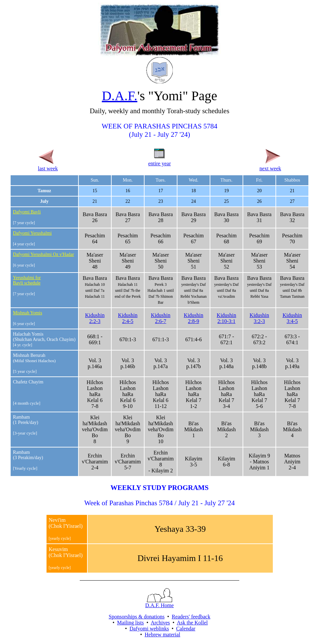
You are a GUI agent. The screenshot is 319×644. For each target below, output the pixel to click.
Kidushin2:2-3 (95, 318)
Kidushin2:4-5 (128, 318)
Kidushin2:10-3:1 (226, 318)
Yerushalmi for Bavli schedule (27, 280)
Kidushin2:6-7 (161, 318)
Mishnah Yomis (28, 313)
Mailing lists (130, 623)
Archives (160, 623)
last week (48, 165)
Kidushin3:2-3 (259, 318)
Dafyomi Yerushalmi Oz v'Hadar (44, 254)
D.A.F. (119, 96)
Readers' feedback (191, 617)
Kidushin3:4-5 (292, 318)
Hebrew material (162, 635)
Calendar (186, 629)
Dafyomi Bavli (27, 212)
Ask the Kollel (192, 623)
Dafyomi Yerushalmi (32, 233)
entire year (159, 161)
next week (270, 165)
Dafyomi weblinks (149, 629)
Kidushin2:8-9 (194, 318)
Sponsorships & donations (137, 617)
